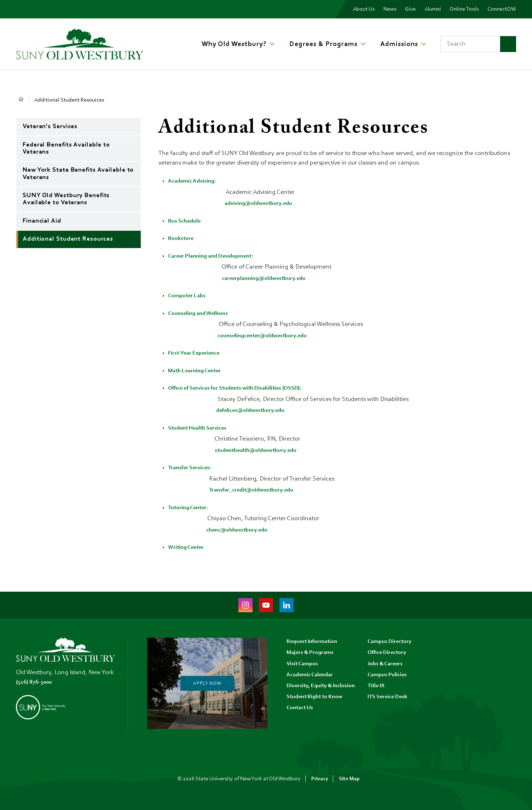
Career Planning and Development (215, 256)
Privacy (319, 779)
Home (21, 100)
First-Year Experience (197, 353)
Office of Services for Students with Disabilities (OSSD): (244, 388)
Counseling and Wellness (202, 314)
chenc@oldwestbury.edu (240, 530)
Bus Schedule (186, 221)
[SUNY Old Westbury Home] (80, 44)
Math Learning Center (198, 371)
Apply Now (207, 683)
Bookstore (182, 239)
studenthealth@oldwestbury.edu (261, 450)
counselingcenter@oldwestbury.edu (267, 336)
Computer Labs (189, 296)
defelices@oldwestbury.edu (254, 410)
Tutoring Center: (190, 508)
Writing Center (188, 547)
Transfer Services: (192, 468)
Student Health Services (201, 428)
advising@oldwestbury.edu (262, 203)
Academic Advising (194, 181)
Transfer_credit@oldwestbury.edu (256, 490)
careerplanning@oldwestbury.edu (268, 278)
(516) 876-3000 (36, 682)
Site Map (349, 779)
